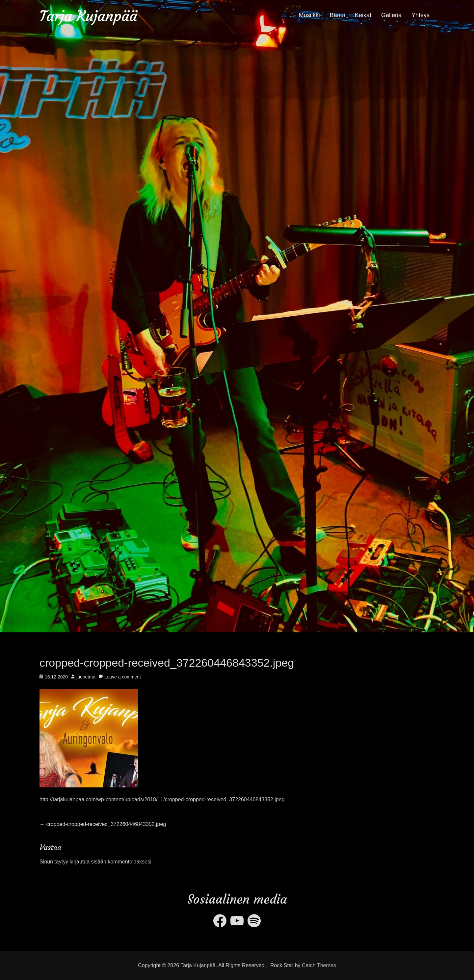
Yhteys (421, 15)
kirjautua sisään (88, 862)
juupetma (86, 677)
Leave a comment (123, 677)
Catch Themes (319, 965)
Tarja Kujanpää (88, 16)
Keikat (363, 15)
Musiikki (309, 15)
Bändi (337, 15)
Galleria (391, 15)
